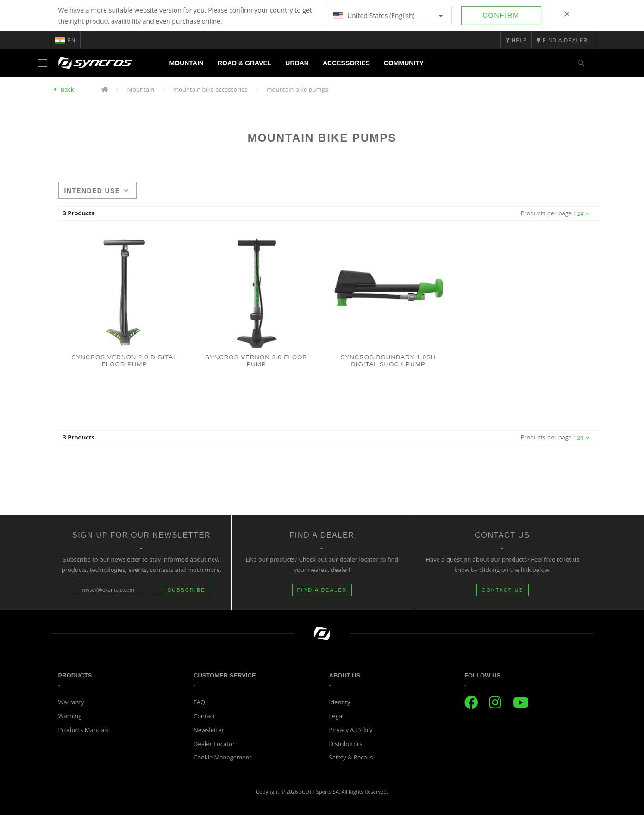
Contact (204, 716)
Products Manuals (84, 730)
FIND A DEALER (322, 590)
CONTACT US (503, 590)
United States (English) (388, 16)
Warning (70, 716)
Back (67, 89)
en (65, 40)
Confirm (501, 15)
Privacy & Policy (351, 730)
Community (404, 63)
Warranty (71, 702)
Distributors (346, 744)
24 (583, 214)
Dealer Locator (214, 744)
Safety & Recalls (351, 757)
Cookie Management (222, 757)
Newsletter (209, 730)
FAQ (199, 702)
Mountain (187, 63)
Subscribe (187, 590)
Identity (340, 702)
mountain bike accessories (210, 89)
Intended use (97, 191)
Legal (337, 716)
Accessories (346, 63)
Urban (297, 63)
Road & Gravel (244, 63)
